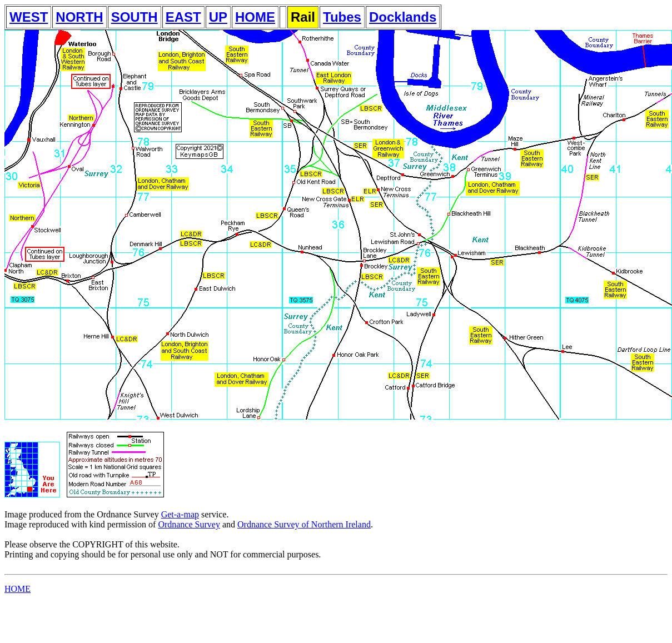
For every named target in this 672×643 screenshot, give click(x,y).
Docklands (403, 17)
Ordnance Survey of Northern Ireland (304, 524)
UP (218, 17)
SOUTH (135, 17)
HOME (255, 17)
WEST (29, 17)
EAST (183, 17)
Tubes (342, 17)
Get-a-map (180, 514)
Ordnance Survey (189, 524)
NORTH (79, 17)
